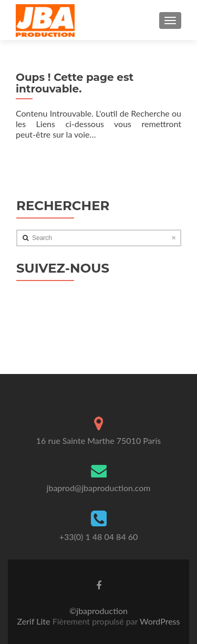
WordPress (159, 621)
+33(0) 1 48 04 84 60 (99, 537)
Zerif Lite (35, 621)
